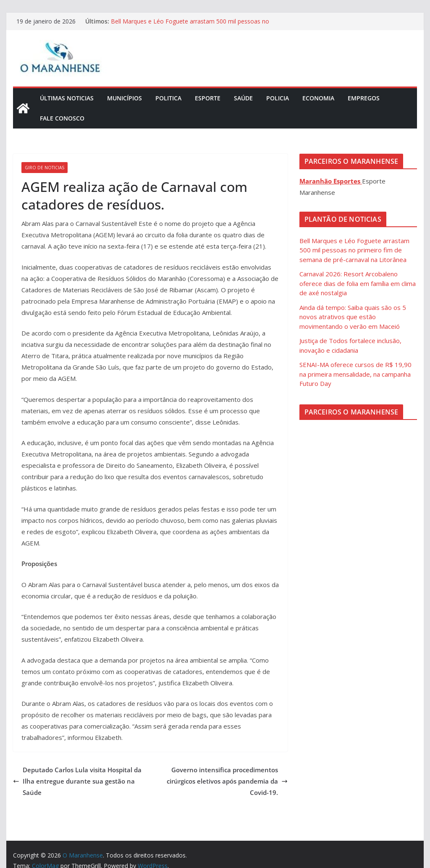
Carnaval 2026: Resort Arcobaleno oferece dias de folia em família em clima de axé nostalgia (358, 283)
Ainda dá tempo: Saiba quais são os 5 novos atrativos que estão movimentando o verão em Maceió (353, 317)
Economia (318, 98)
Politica (168, 98)
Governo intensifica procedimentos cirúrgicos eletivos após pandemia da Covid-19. (227, 781)
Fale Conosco (62, 118)
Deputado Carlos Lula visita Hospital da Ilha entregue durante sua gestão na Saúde (77, 781)
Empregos (364, 98)
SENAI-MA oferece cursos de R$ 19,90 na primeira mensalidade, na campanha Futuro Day (355, 374)
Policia (278, 98)
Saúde (243, 98)
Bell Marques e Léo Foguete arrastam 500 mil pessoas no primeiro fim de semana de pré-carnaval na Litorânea (190, 25)
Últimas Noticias (67, 98)
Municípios (125, 98)
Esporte (208, 98)
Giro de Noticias (45, 168)
